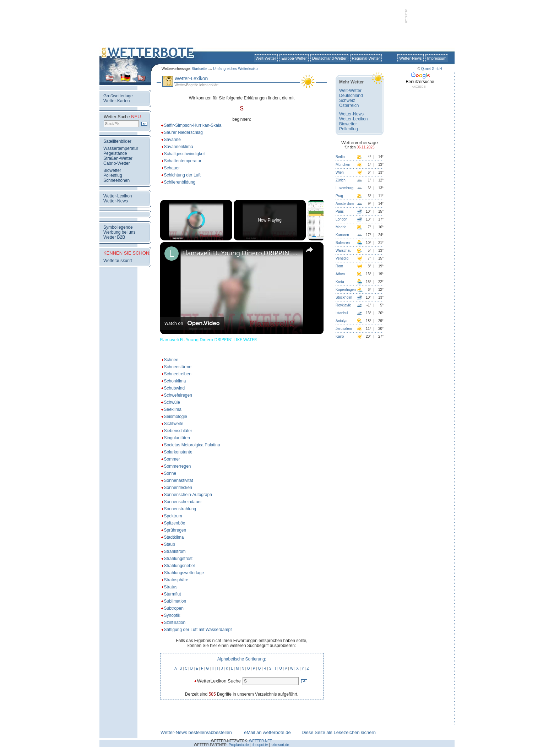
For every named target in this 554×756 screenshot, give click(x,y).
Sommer (172, 459)
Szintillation (175, 622)
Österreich (349, 105)
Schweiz (347, 100)
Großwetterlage (118, 96)
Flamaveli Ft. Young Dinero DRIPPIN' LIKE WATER (241, 253)
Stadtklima (174, 537)
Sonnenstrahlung (180, 509)
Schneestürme (178, 367)
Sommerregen (178, 466)
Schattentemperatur (183, 161)
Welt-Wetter (266, 58)
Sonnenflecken (178, 488)
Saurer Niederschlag (183, 132)
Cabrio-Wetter (116, 163)
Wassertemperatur (121, 148)
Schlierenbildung (180, 182)
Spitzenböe (175, 523)
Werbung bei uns (120, 232)
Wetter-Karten (116, 101)
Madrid (341, 227)
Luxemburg (344, 188)
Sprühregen (175, 530)
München (343, 165)
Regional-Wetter (366, 58)
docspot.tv (260, 745)
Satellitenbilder (117, 141)
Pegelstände (115, 153)
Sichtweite (174, 424)
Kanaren (342, 235)
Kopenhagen (346, 290)
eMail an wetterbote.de (267, 732)
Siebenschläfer (178, 431)
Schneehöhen (116, 180)
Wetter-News (410, 58)
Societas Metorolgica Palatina (192, 445)
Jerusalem (344, 329)
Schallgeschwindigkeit (185, 154)
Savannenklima (179, 147)
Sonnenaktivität (179, 480)
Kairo (340, 336)
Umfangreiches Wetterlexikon (236, 69)
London (341, 219)
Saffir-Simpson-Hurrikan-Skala (193, 125)
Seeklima (173, 409)
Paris (340, 211)
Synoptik (172, 615)
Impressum (437, 58)
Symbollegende (118, 227)
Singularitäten (177, 438)
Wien (340, 172)
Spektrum (173, 516)
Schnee (171, 360)
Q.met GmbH (432, 69)
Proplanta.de (239, 745)
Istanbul (342, 313)
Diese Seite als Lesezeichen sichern (339, 732)
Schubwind (175, 388)
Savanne (172, 140)
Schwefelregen (178, 395)
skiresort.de (280, 745)
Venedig (342, 258)
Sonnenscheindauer (183, 502)
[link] (172, 254)
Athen (340, 274)
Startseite (199, 69)
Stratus (171, 587)
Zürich (341, 180)
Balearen (343, 243)
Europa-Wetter (294, 58)
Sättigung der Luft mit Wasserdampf (198, 630)
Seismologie (176, 417)
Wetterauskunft (118, 261)
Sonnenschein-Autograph (188, 495)
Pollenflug (113, 175)
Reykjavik (343, 305)
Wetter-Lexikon (118, 196)
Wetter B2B (114, 237)
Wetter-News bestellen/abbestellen (196, 732)
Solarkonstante (178, 452)
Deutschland (351, 96)
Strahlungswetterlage (184, 573)
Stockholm (344, 297)
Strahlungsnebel (180, 566)
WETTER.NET (260, 741)
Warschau (344, 251)
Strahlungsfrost (178, 559)
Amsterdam (345, 204)
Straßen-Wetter (118, 158)
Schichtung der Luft (182, 175)
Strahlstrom (175, 551)
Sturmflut (173, 594)
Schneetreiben (178, 374)
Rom (339, 266)
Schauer (172, 168)
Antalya (341, 321)
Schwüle (172, 402)
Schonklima (175, 381)
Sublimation (175, 601)
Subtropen (174, 608)
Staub (170, 544)
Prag (339, 196)
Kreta (340, 282)
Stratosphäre (176, 580)
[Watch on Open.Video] (192, 323)
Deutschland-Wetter (329, 58)
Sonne (170, 473)
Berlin (340, 157)
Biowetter (112, 170)
